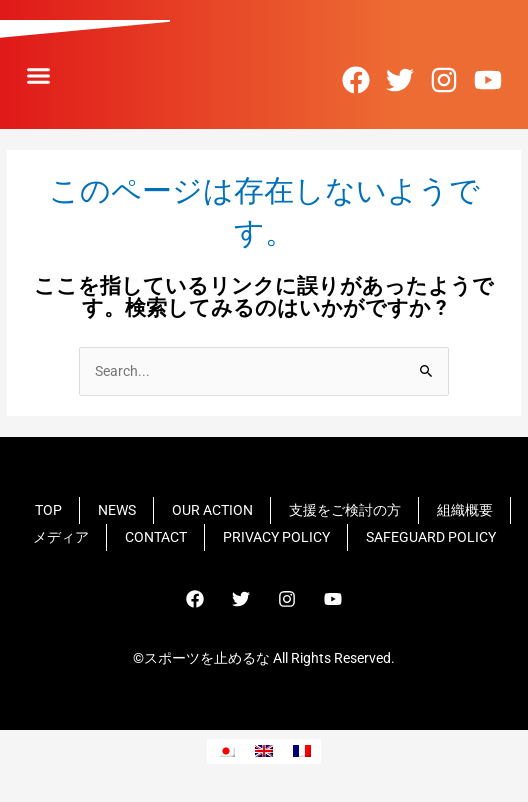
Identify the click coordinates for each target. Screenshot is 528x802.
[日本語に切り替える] (226, 751)
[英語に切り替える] (264, 751)
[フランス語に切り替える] (302, 751)
